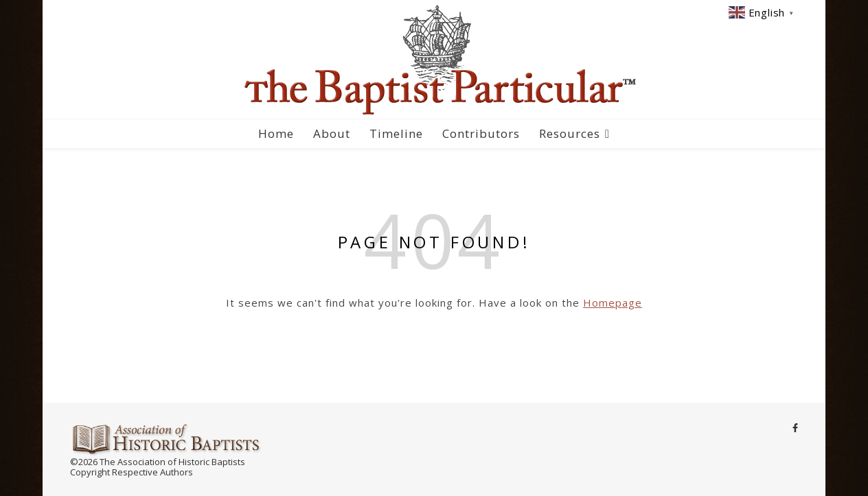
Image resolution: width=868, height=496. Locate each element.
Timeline (396, 133)
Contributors (481, 133)
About (332, 133)
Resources (570, 133)
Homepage (613, 303)
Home (276, 133)
